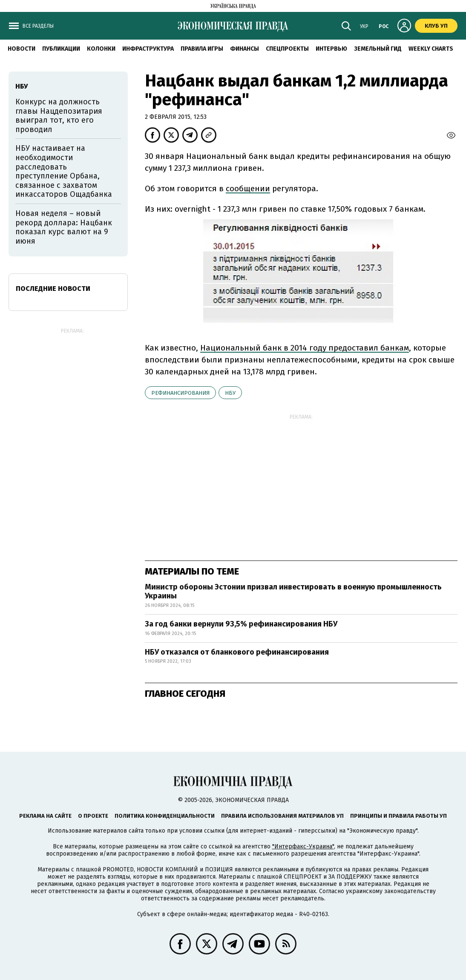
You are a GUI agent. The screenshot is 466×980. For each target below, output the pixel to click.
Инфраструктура (148, 49)
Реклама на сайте (45, 816)
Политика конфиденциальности (165, 816)
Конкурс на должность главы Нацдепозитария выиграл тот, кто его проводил (59, 116)
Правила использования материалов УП (282, 816)
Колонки (101, 49)
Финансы (245, 49)
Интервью (331, 49)
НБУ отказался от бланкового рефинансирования (237, 652)
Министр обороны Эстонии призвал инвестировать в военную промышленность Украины (293, 592)
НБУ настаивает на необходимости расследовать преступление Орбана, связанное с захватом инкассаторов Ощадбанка (64, 171)
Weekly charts (431, 49)
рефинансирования (180, 393)
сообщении (248, 188)
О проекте (93, 816)
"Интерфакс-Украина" (303, 846)
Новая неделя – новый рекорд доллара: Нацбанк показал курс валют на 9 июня (64, 227)
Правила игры (202, 49)
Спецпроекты (287, 49)
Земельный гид (378, 49)
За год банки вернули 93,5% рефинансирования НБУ (241, 624)
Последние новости (53, 289)
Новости (22, 49)
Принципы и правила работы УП (398, 816)
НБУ (230, 393)
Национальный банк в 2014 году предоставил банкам (305, 348)
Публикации (61, 49)
